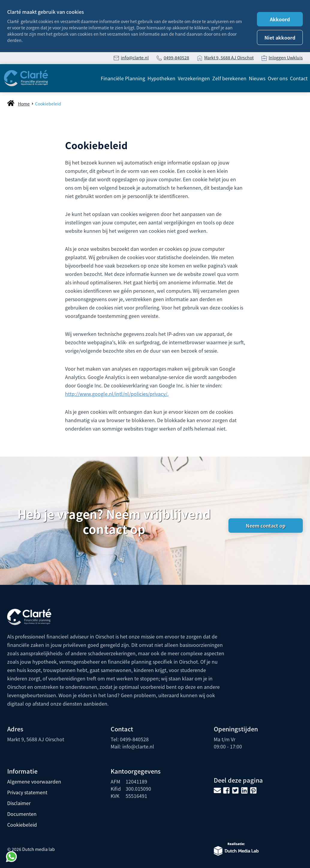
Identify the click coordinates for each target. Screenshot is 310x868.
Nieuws (257, 78)
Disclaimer (19, 803)
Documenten (22, 814)
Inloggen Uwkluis (286, 58)
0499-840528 (176, 58)
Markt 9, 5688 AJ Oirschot (229, 58)
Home (24, 104)
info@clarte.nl (135, 58)
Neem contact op (266, 526)
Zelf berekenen (229, 78)
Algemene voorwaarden (34, 781)
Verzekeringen (194, 78)
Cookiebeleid (48, 104)
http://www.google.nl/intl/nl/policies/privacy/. (117, 394)
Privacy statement (27, 792)
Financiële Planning (123, 78)
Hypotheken (161, 78)
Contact (299, 78)
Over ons (278, 78)
